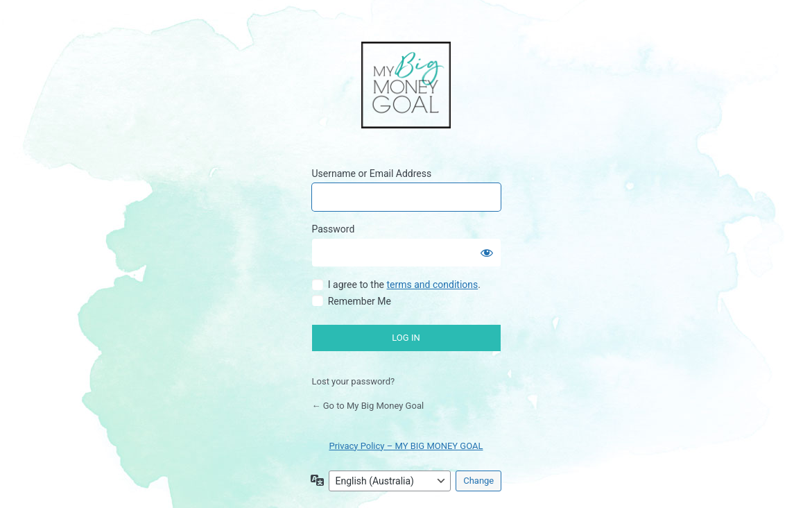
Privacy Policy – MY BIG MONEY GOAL (406, 446)
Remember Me (360, 301)
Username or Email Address (372, 173)
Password (334, 229)
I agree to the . (404, 285)
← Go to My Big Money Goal (368, 406)
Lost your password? (354, 381)
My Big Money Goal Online (406, 86)
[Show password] (487, 253)
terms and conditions (433, 285)
